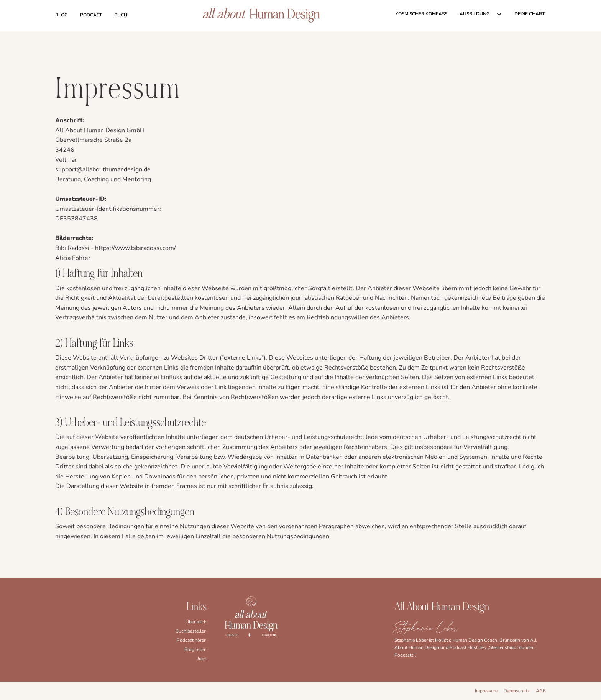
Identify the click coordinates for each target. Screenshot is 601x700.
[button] (481, 14)
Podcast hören (192, 640)
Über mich (196, 622)
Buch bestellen (191, 631)
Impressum (486, 691)
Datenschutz (517, 691)
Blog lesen (195, 649)
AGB (541, 691)
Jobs (202, 659)
